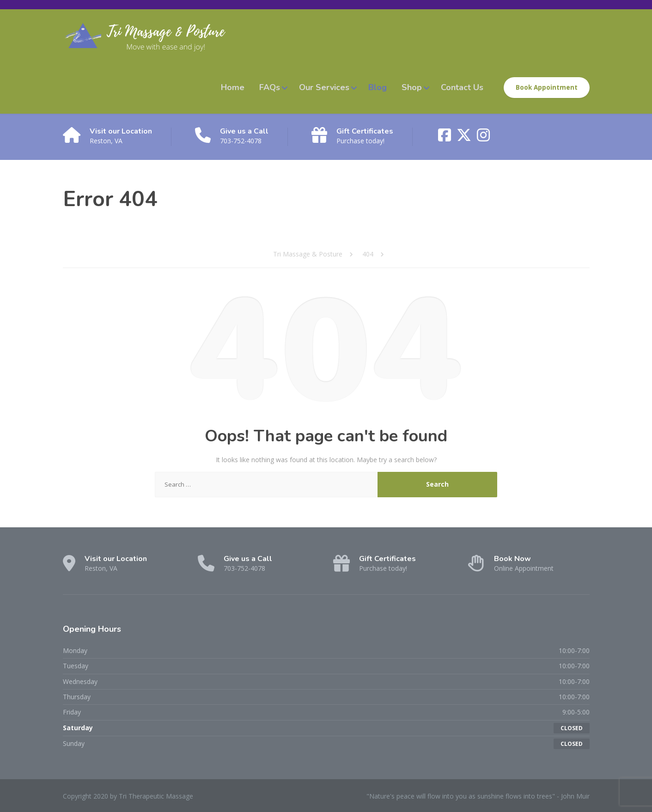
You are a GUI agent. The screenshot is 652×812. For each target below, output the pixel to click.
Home (233, 87)
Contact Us (462, 87)
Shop (412, 87)
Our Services (324, 87)
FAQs (270, 87)
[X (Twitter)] (465, 138)
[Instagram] (483, 138)
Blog (378, 87)
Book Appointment (547, 87)
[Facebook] (445, 138)
